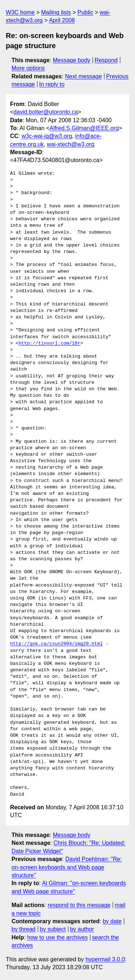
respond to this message (79, 905)
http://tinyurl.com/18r (49, 344)
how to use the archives (58, 937)
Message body (72, 60)
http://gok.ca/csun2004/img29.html (56, 644)
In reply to (52, 84)
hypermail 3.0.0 (105, 959)
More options (28, 68)
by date (112, 921)
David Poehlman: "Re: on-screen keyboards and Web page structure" (67, 867)
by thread (24, 929)
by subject (53, 929)
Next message (84, 76)
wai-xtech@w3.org (71, 144)
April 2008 (62, 20)
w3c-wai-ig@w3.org (47, 136)
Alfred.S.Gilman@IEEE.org (84, 128)
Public (85, 12)
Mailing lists (56, 12)
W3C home (20, 12)
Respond (106, 60)
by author (82, 929)
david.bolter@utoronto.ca (46, 112)
